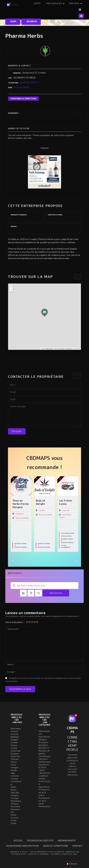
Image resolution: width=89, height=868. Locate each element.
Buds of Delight (45, 512)
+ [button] (11, 284)
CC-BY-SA (77, 346)
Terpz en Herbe (22, 516)
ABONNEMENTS (67, 838)
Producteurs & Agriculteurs (21, 543)
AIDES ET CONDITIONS (56, 844)
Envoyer (17, 429)
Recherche (56, 591)
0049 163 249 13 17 (29, 80)
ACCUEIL (18, 838)
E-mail (11, 670)
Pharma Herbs (21, 85)
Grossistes (66, 534)
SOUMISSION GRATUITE (40, 838)
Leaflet (43, 346)
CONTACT (78, 844)
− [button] (11, 288)
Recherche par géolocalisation (39, 591)
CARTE (62, 9)
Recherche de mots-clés (14, 583)
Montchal (19, 511)
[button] (13, 558)
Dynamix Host (19, 852)
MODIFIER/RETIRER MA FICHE (23, 844)
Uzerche (66, 508)
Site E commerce (66, 544)
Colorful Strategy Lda (64, 852)
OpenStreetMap (59, 346)
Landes (42, 508)
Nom (10, 663)
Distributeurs (68, 531)
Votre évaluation (15, 620)
